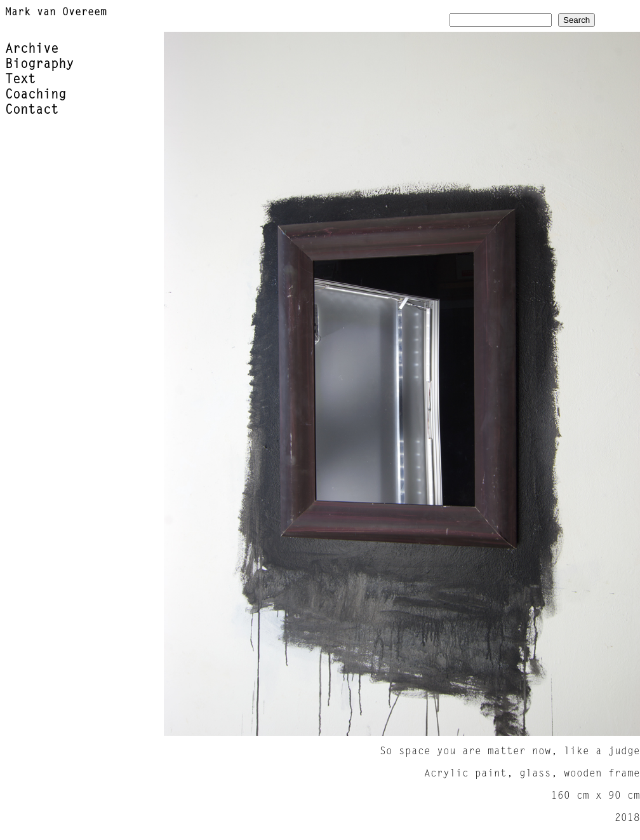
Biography (39, 65)
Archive (32, 50)
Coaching (36, 95)
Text (20, 80)
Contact (32, 111)
